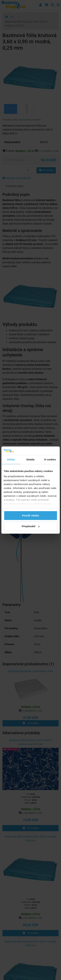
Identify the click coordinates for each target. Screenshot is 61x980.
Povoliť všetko (31, 515)
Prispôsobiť (31, 526)
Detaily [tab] (31, 459)
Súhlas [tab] (11, 459)
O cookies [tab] (50, 459)
